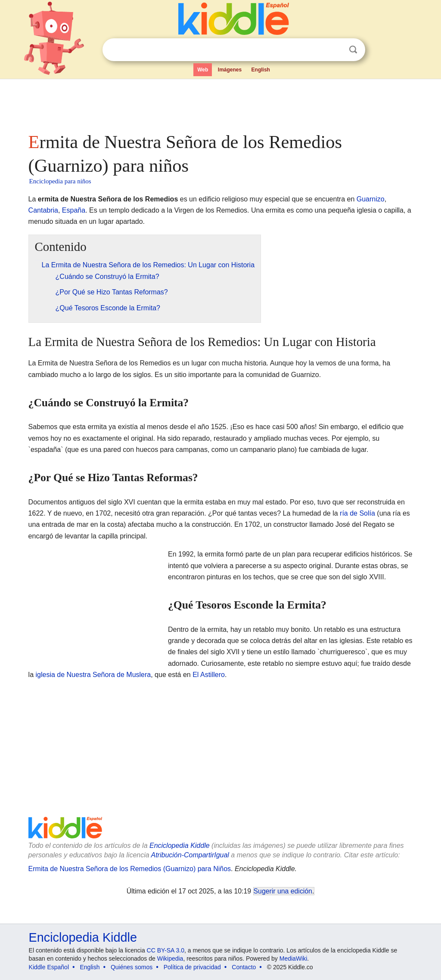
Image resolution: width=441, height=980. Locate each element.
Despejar (335, 50)
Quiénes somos (132, 967)
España (74, 210)
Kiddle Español (49, 967)
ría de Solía (357, 513)
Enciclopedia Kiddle (180, 846)
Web (203, 70)
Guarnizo (371, 199)
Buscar (353, 50)
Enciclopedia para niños (60, 181)
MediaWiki (293, 958)
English (261, 70)
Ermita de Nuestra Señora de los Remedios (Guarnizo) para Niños (130, 869)
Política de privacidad (192, 967)
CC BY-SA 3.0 (166, 950)
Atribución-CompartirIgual (190, 855)
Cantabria (43, 210)
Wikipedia (170, 958)
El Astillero (209, 675)
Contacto (244, 967)
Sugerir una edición (283, 891)
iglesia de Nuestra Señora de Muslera (93, 675)
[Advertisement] (220, 103)
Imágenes (230, 70)
